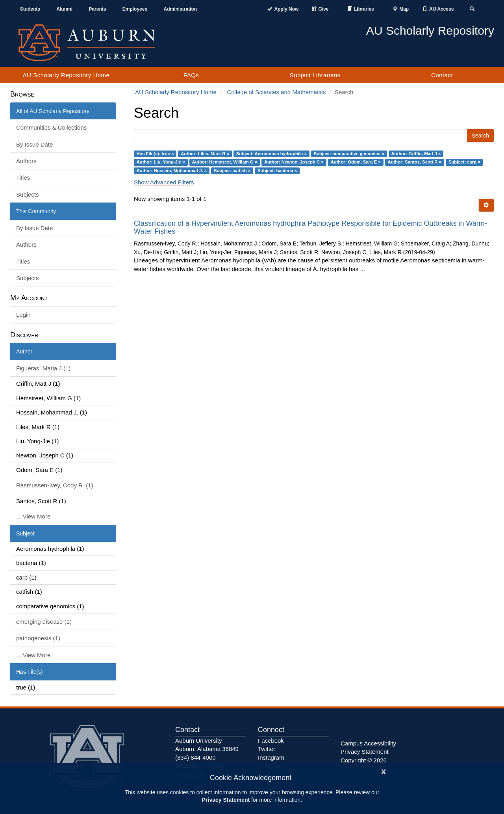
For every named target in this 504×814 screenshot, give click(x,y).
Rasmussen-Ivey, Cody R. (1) (55, 485)
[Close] (384, 771)
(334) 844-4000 (195, 757)
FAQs (191, 75)
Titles (23, 177)
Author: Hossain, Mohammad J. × (172, 171)
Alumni (64, 9)
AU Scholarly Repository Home (66, 75)
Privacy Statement (226, 800)
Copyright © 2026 (364, 760)
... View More (33, 516)
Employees (135, 9)
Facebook (271, 741)
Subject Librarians (315, 75)
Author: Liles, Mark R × (205, 154)
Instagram (271, 757)
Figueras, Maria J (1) (43, 368)
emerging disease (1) (44, 622)
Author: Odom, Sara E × (356, 162)
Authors (26, 161)
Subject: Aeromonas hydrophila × (271, 154)
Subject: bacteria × (277, 171)
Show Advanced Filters (164, 182)
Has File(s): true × (155, 154)
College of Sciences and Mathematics (276, 92)
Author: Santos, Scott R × (415, 162)
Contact (442, 75)
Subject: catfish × (232, 171)
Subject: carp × (464, 162)
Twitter (267, 749)
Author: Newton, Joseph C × (294, 162)
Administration (180, 9)
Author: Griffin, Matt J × (416, 154)
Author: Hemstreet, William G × (224, 162)
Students (30, 9)
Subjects (28, 194)
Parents (97, 9)
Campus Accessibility (368, 743)
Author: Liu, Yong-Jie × (161, 162)
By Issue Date (34, 144)
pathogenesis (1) (38, 638)
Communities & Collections (51, 127)
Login (23, 315)
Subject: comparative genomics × (349, 154)
